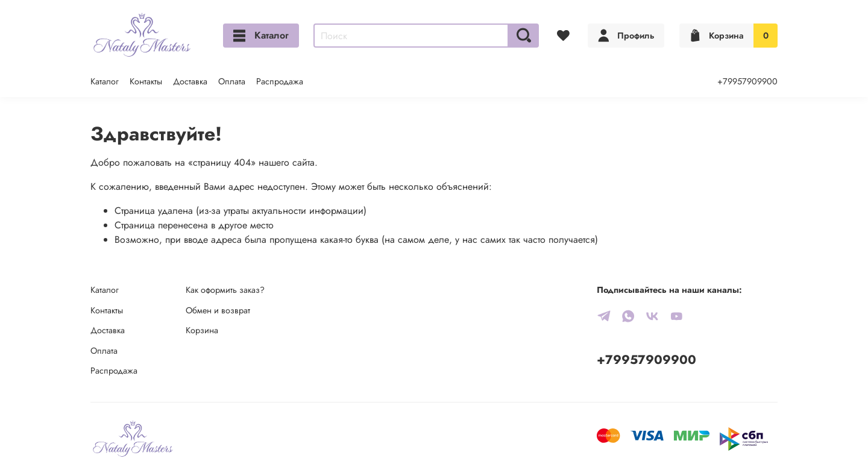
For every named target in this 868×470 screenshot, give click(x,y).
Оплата (232, 81)
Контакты (146, 81)
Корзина (202, 330)
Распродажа (280, 81)
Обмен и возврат (218, 310)
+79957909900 (747, 81)
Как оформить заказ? (225, 290)
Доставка (190, 81)
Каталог (261, 35)
